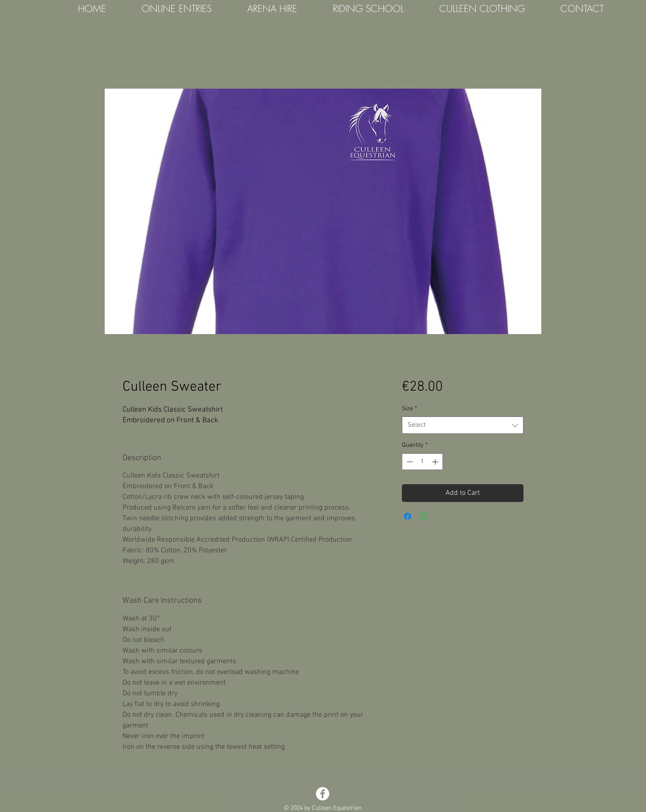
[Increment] (436, 462)
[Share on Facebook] (408, 516)
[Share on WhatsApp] (425, 516)
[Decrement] (409, 462)
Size (409, 409)
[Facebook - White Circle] (323, 794)
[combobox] (463, 425)
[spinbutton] (422, 462)
